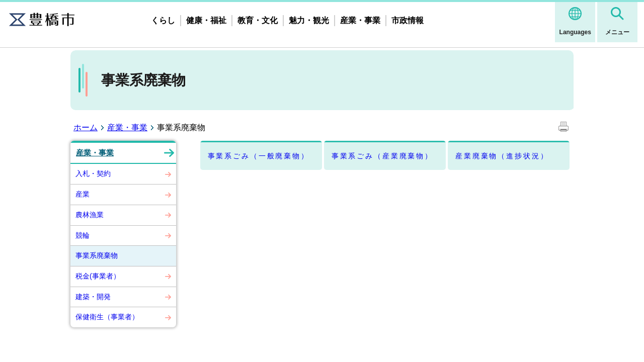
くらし (163, 20)
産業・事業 (360, 20)
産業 (83, 194)
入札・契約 (93, 173)
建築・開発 (93, 297)
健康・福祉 (206, 20)
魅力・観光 (309, 20)
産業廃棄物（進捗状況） (502, 156)
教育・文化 (258, 20)
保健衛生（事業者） (107, 317)
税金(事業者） (98, 276)
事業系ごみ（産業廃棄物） (382, 156)
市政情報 (408, 20)
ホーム (86, 127)
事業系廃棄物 (97, 255)
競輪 (83, 235)
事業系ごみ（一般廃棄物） (259, 156)
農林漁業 (90, 215)
